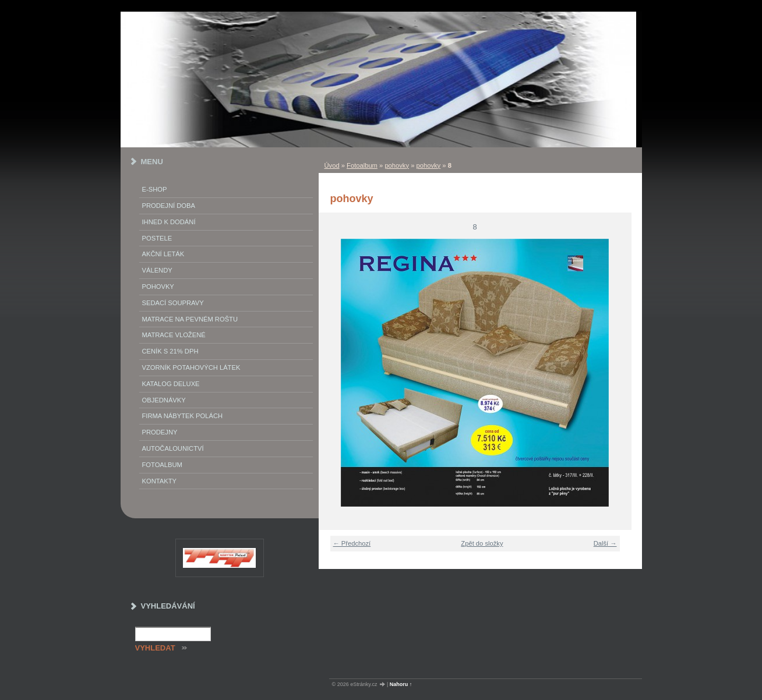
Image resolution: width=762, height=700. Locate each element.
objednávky (164, 400)
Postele (157, 238)
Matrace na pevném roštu (190, 319)
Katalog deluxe (171, 384)
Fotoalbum (362, 165)
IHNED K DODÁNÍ (169, 222)
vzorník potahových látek (191, 367)
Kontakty (159, 481)
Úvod (332, 165)
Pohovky (158, 287)
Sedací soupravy (173, 303)
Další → (605, 543)
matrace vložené (174, 335)
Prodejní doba (169, 206)
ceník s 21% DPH (170, 351)
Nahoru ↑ (401, 684)
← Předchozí (352, 543)
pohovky (397, 165)
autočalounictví (173, 448)
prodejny (160, 432)
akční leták (163, 254)
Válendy (157, 270)
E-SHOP (155, 189)
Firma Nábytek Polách (183, 416)
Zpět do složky (482, 543)
